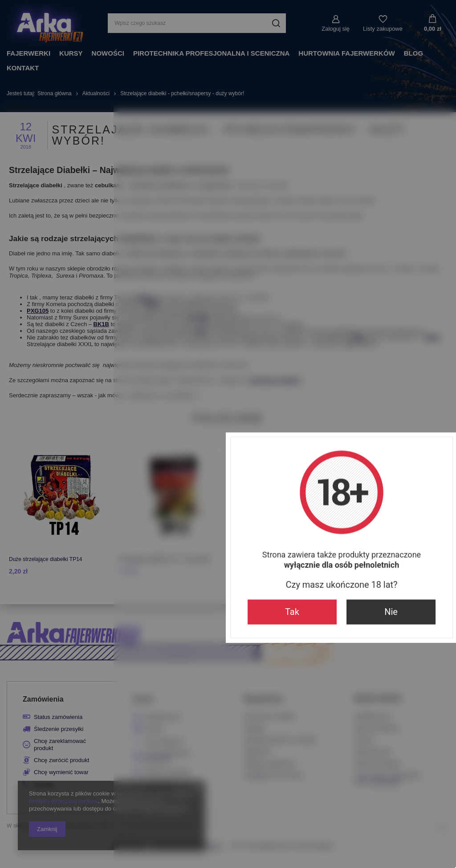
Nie (277, 510)
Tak (179, 510)
